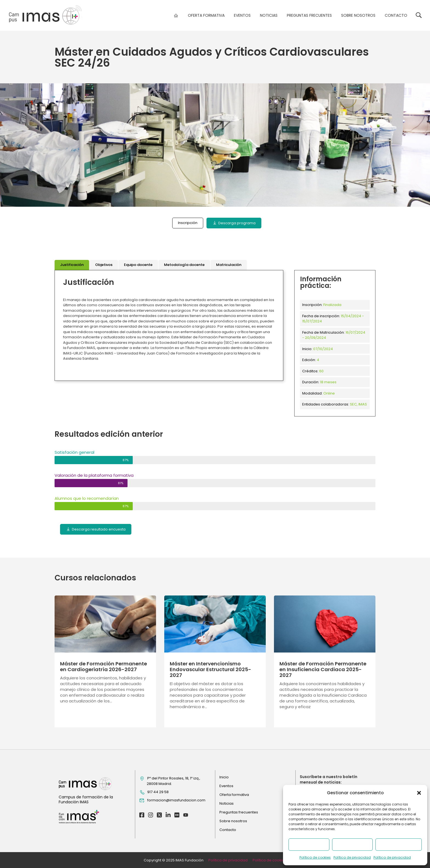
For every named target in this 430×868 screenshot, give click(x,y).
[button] (419, 793)
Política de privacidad (352, 857)
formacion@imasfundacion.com (172, 800)
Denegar (352, 845)
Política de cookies (315, 857)
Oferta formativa (206, 15)
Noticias (269, 15)
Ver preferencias (399, 845)
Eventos (242, 15)
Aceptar (309, 845)
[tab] (72, 265)
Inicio (224, 777)
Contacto (396, 15)
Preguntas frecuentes (309, 15)
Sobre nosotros (358, 15)
